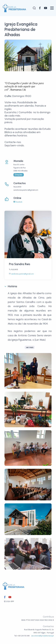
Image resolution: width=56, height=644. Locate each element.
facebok (18, 202)
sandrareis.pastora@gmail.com (21, 274)
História (12, 286)
